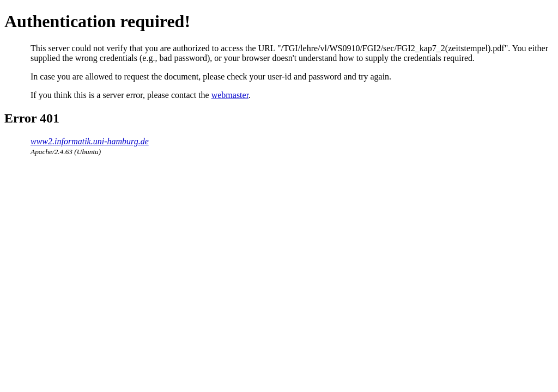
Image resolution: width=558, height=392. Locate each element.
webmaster (230, 95)
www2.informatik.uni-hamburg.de (90, 141)
